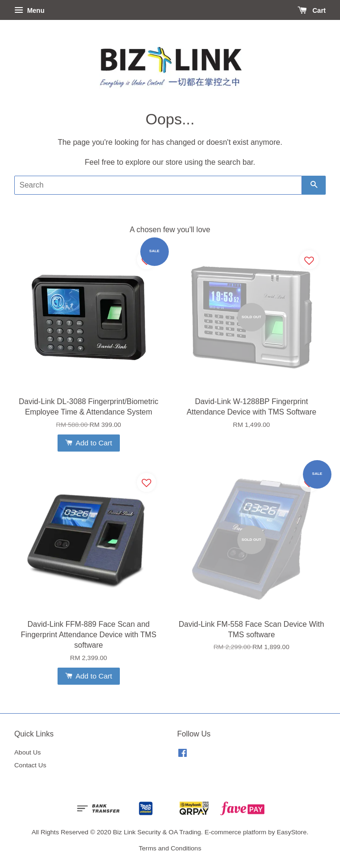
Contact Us (30, 765)
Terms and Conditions (170, 848)
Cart (312, 10)
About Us (28, 752)
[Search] (158, 185)
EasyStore (292, 832)
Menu (29, 10)
